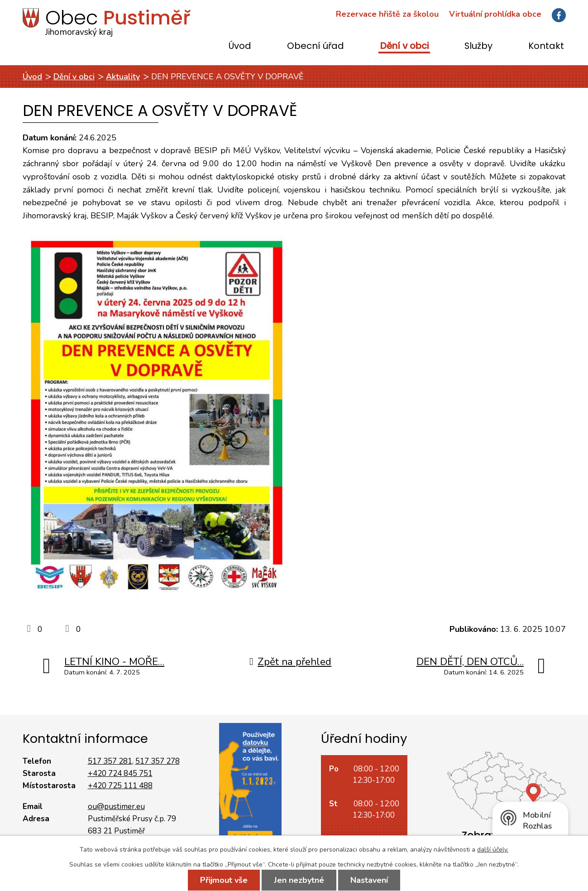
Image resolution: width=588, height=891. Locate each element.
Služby (478, 46)
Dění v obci (404, 46)
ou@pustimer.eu (116, 807)
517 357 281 (110, 761)
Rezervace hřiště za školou (387, 14)
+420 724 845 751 (120, 773)
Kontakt (546, 46)
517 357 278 (158, 761)
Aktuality (123, 77)
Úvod (240, 46)
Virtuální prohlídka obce (495, 14)
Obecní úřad (316, 46)
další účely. (493, 850)
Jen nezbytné (299, 880)
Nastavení (369, 880)
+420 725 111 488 (120, 786)
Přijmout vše (224, 880)
